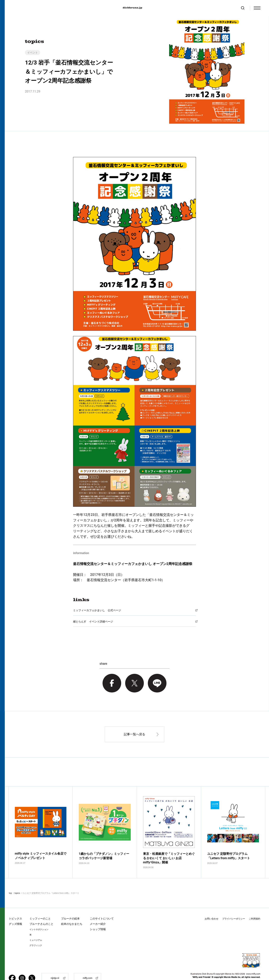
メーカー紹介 (98, 912)
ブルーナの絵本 (70, 907)
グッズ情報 (15, 912)
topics (17, 882)
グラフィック (36, 934)
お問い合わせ (212, 907)
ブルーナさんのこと (41, 912)
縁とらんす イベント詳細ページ (93, 621)
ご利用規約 (255, 907)
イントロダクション (39, 918)
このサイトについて (102, 907)
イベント (33, 53)
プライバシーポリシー (234, 907)
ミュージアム (36, 929)
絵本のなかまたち (72, 912)
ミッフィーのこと (40, 907)
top (10, 882)
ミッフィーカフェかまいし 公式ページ (97, 610)
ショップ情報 (98, 918)
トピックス (15, 907)
